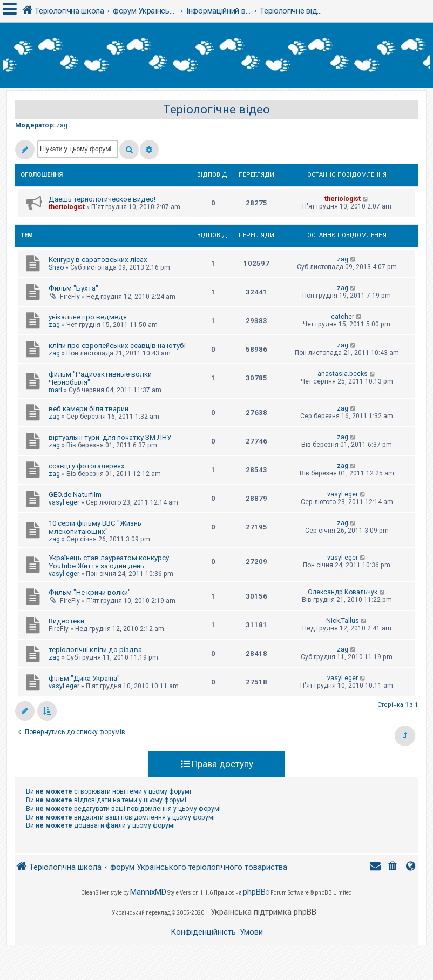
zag (62, 125)
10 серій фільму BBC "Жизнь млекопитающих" (95, 527)
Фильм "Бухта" (73, 288)
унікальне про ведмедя (88, 317)
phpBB (254, 892)
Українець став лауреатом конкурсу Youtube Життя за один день (109, 562)
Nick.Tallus (343, 621)
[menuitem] (394, 867)
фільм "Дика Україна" (84, 678)
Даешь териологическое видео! (102, 199)
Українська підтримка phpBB (263, 912)
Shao (56, 267)
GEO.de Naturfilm (75, 495)
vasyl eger (64, 502)
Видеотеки (66, 621)
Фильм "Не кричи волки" (90, 592)
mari (55, 390)
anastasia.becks (343, 374)
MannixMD (148, 892)
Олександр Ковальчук (343, 592)
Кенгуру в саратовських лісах (98, 260)
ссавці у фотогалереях (87, 466)
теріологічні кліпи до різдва (95, 650)
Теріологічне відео (216, 109)
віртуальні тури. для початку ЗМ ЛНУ (110, 437)
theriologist (67, 207)
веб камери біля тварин (89, 409)
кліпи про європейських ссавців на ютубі (117, 345)
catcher (343, 317)
